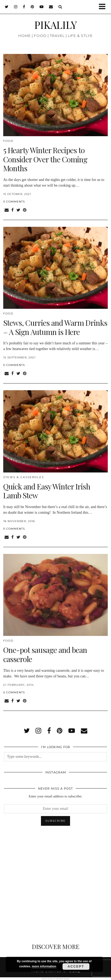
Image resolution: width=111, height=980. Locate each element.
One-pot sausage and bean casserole (45, 654)
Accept (76, 967)
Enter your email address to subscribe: (56, 796)
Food (8, 141)
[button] (104, 7)
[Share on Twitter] (18, 210)
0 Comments (14, 202)
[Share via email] (7, 210)
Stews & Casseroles (24, 477)
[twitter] (7, 7)
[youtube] (42, 7)
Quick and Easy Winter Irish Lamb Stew (47, 491)
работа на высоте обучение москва (56, 979)
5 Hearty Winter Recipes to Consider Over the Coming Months (45, 159)
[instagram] (16, 7)
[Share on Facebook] (13, 210)
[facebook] (24, 7)
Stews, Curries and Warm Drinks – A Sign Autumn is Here (55, 327)
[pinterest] (32, 7)
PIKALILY (55, 25)
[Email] (51, 7)
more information (44, 966)
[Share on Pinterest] (25, 210)
